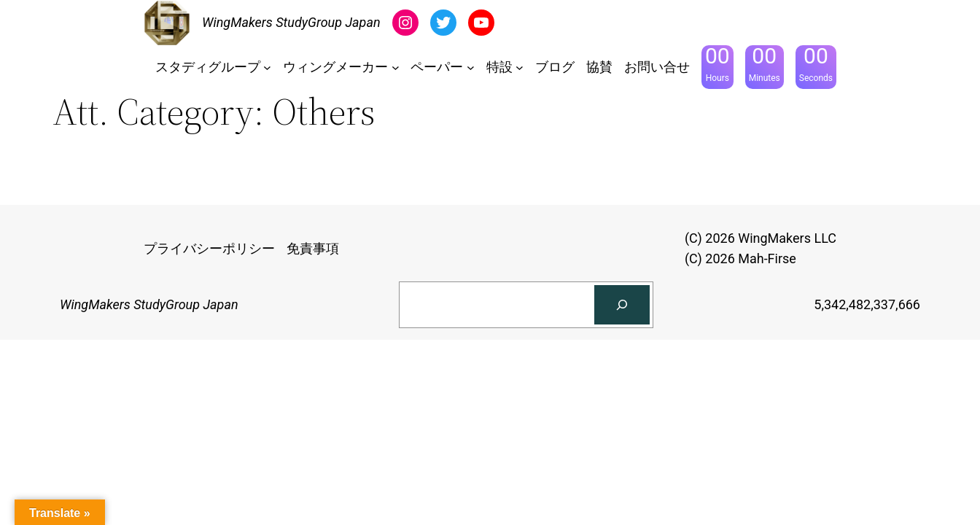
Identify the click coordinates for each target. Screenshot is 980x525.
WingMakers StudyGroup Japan (291, 22)
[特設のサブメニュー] (520, 67)
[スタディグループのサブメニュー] (267, 67)
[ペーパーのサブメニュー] (471, 67)
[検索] (622, 305)
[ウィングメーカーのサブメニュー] (396, 67)
